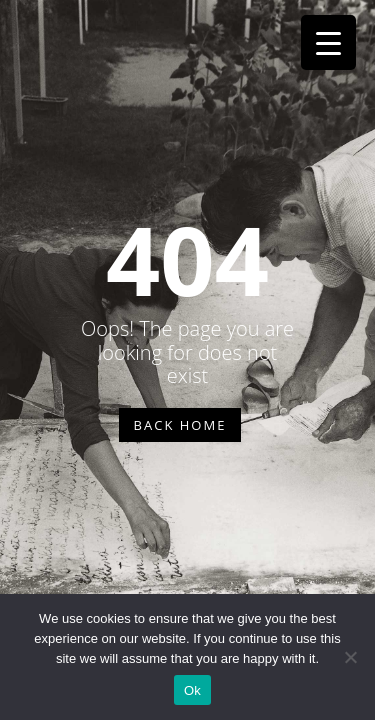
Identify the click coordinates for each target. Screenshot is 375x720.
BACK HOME (180, 425)
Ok (192, 690)
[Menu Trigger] (328, 42)
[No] (350, 657)
